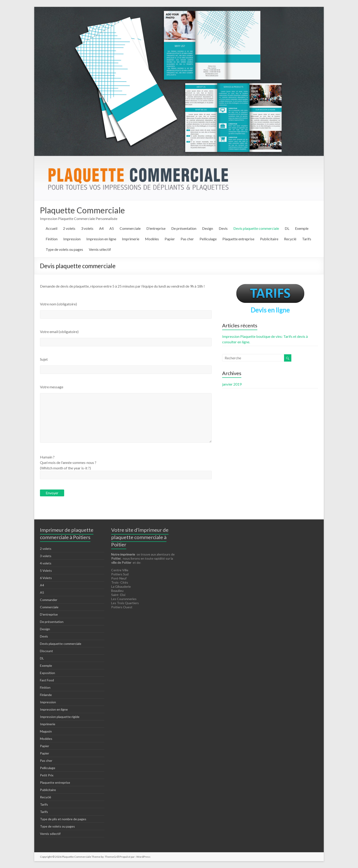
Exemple (302, 228)
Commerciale (130, 228)
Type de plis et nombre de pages (63, 819)
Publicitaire (269, 239)
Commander (49, 600)
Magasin (46, 731)
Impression (72, 239)
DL (287, 228)
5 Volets (46, 570)
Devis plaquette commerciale (256, 228)
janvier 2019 (232, 384)
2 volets (69, 228)
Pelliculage (208, 239)
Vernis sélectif (100, 249)
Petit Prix (47, 775)
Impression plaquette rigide (60, 717)
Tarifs (307, 239)
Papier (170, 239)
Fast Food (47, 680)
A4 (101, 228)
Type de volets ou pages (64, 249)
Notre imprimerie (123, 554)
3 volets (87, 228)
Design (208, 228)
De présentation (184, 228)
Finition (52, 239)
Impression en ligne (101, 239)
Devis (223, 228)
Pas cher (187, 239)
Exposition (47, 673)
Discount (46, 651)
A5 (112, 228)
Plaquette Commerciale (82, 210)
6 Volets (46, 578)
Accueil (51, 228)
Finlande (46, 695)
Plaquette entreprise (238, 239)
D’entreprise (156, 228)
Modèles (152, 239)
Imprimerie (131, 239)
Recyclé (290, 239)
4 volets (46, 563)
